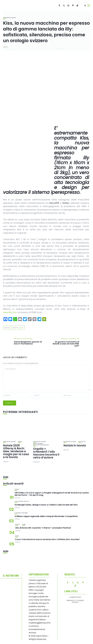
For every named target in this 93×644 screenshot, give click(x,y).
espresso (15, 328)
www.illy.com (10, 312)
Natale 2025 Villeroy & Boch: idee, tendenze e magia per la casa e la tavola (16, 451)
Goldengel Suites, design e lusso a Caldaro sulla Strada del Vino (46, 505)
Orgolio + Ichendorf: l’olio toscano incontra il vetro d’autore (46, 453)
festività (82, 442)
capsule (7, 328)
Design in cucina (9, 18)
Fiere (24, 524)
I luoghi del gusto (22, 501)
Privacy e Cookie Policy (75, 601)
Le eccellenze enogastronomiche (41, 444)
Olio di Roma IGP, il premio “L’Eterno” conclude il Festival (43, 528)
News (20, 442)
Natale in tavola (75, 446)
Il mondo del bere (21, 513)
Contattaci (75, 597)
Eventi (17, 489)
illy (23, 328)
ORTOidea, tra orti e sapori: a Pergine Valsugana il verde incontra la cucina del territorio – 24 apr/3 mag (52, 494)
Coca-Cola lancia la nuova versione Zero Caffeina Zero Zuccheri (47, 539)
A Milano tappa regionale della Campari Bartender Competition (46, 516)
